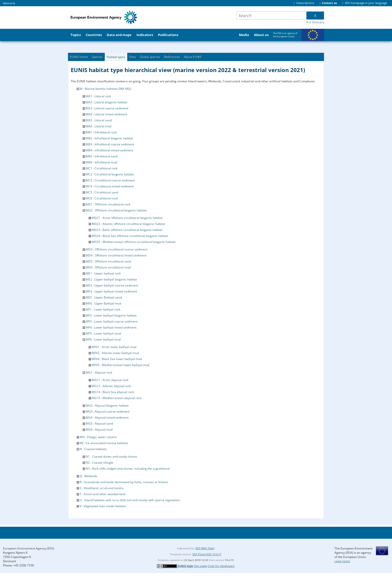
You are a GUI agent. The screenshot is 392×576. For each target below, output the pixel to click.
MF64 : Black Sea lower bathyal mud (117, 359)
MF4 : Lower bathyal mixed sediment (111, 327)
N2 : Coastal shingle (99, 463)
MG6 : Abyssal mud (99, 429)
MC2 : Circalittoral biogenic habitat (110, 174)
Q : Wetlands (88, 476)
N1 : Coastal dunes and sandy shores (111, 457)
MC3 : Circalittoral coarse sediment (110, 180)
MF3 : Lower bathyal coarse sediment (112, 321)
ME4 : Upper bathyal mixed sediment (111, 291)
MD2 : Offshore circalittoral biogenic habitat (116, 210)
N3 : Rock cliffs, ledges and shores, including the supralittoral (128, 469)
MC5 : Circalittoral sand (102, 192)
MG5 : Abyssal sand (99, 423)
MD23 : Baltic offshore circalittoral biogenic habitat (127, 230)
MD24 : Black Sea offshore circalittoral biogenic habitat (130, 236)
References (172, 57)
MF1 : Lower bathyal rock (103, 309)
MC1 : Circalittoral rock (102, 168)
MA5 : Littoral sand (99, 120)
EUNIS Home (79, 57)
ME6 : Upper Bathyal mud (103, 303)
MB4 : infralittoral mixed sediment (109, 150)
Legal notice (342, 561)
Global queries (150, 57)
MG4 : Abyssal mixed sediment (107, 417)
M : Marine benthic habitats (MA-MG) (105, 89)
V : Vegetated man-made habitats (103, 506)
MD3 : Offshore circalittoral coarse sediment (117, 249)
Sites (133, 57)
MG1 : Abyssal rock (99, 372)
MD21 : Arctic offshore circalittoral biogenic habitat (127, 218)
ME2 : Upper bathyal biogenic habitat (111, 279)
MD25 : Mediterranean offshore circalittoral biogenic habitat (134, 242)
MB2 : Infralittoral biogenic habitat (109, 138)
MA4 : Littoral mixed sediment (106, 114)
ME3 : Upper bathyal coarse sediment (112, 285)
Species (97, 57)
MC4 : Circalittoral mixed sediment (110, 186)
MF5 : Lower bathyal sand (103, 333)
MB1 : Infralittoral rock (101, 132)
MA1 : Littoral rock (98, 96)
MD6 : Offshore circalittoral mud (108, 267)
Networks (9, 3)
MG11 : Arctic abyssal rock (110, 380)
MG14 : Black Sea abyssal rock (113, 392)
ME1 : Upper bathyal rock (103, 273)
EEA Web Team (205, 548)
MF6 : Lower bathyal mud (103, 339)
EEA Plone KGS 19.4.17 (207, 554)
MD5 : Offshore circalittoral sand (108, 261)
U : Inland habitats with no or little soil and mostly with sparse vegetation (130, 500)
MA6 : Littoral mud (98, 126)
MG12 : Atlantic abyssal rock (111, 386)
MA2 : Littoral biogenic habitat (106, 102)
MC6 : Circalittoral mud (102, 198)
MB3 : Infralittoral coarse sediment (110, 144)
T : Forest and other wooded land (102, 494)
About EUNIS (193, 57)
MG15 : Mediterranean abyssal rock (117, 398)
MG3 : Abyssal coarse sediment (108, 411)
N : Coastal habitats (93, 449)
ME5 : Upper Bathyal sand (104, 297)
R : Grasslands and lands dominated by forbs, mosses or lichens (124, 482)
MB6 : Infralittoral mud (101, 162)
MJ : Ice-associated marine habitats (104, 443)
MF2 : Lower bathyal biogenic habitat (111, 315)
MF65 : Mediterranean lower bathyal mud (120, 365)
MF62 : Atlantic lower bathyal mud (115, 353)
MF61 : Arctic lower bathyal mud (114, 347)
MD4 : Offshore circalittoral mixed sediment (116, 255)
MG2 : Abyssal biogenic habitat (107, 405)
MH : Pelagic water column (98, 437)
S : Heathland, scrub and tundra (102, 488)
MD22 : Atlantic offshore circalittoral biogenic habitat (128, 224)
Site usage (200, 566)
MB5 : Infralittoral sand (102, 156)
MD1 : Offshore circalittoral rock (108, 204)
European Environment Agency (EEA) (29, 548)
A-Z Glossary (315, 22)
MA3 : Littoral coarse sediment (107, 108)
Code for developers (221, 566)
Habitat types (116, 57)
